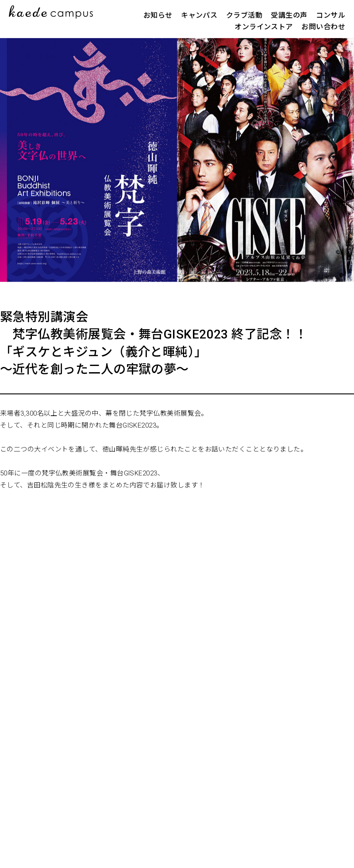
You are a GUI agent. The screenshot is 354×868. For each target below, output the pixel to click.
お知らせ (158, 15)
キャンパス (199, 15)
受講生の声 (289, 15)
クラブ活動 (244, 15)
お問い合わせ (323, 27)
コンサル (331, 15)
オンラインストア (264, 27)
